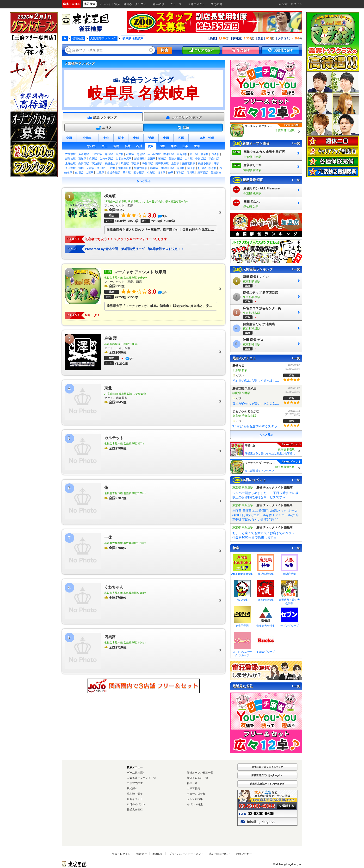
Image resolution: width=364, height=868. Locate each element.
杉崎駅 (154, 168)
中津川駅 (169, 154)
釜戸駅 (120, 154)
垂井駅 (127, 173)
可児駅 (191, 173)
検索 (165, 50)
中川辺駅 (201, 159)
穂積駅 (79, 173)
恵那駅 (141, 154)
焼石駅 (125, 163)
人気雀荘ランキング (103, 38)
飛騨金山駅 (112, 163)
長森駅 (215, 154)
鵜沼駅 (151, 159)
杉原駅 (213, 168)
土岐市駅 (97, 154)
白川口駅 (84, 163)
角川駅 (181, 168)
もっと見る (143, 181)
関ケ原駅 (139, 173)
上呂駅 (175, 163)
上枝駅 (112, 168)
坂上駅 (191, 168)
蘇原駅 (93, 159)
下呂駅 (135, 163)
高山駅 (101, 168)
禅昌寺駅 (148, 163)
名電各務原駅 (123, 159)
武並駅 (130, 154)
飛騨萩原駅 (162, 163)
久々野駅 (70, 168)
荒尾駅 (100, 173)
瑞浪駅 (109, 154)
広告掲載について (220, 854)
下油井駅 (97, 163)
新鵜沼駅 (139, 159)
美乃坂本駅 (154, 154)
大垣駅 (89, 173)
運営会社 (142, 854)
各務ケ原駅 (106, 159)
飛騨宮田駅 (189, 163)
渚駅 (216, 163)
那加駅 (82, 159)
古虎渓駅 (70, 154)
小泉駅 (151, 173)
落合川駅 (182, 154)
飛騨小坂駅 (205, 163)
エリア (104, 128)
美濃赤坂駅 (114, 173)
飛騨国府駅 (125, 168)
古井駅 (189, 159)
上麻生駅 (70, 163)
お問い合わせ (244, 854)
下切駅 (180, 173)
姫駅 (171, 173)
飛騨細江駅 (167, 168)
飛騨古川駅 (141, 168)
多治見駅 (84, 154)
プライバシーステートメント (186, 854)
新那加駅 (70, 159)
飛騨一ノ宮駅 (86, 168)
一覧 (296, 144)
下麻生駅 (214, 159)
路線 (183, 128)
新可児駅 (203, 173)
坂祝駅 (162, 159)
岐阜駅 (205, 154)
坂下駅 (194, 154)
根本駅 (161, 173)
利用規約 (158, 854)
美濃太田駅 (175, 159)
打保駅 (202, 168)
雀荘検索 (78, 38)
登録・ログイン (121, 854)
